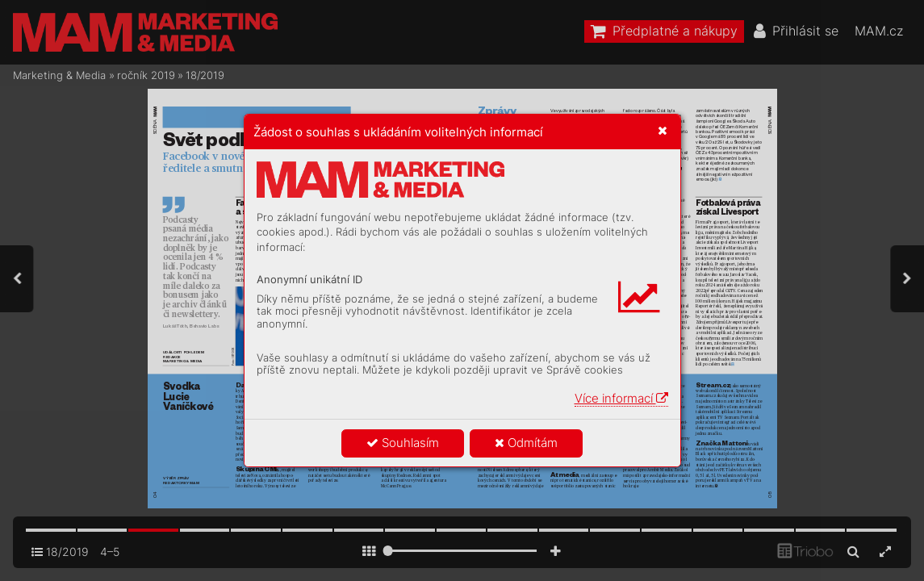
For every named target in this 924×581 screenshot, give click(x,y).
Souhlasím (403, 443)
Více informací (621, 398)
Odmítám (526, 443)
